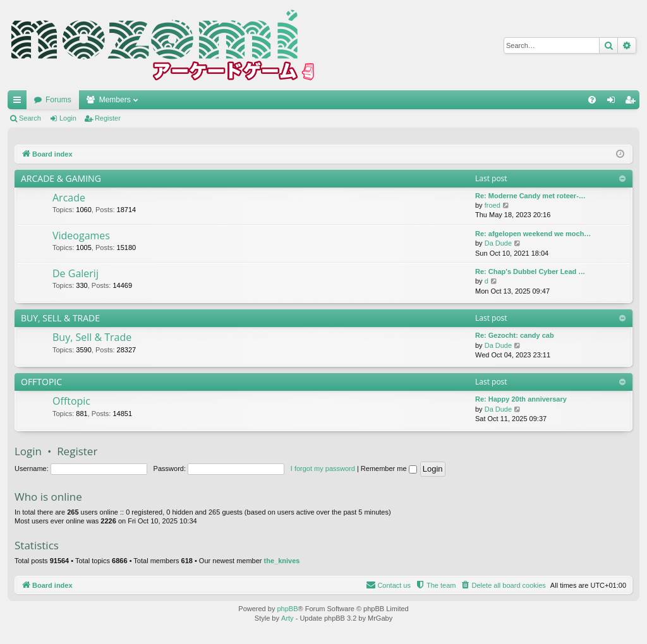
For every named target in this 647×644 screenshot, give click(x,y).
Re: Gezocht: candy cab (515, 335)
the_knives (282, 561)
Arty (287, 618)
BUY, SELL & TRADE (60, 318)
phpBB (287, 609)
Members (115, 100)
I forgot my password (323, 468)
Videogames (81, 236)
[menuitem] (592, 100)
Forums (58, 100)
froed (493, 205)
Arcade (69, 198)
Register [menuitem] (633, 102)
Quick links (20, 102)
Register (108, 118)
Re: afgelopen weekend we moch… (533, 234)
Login (68, 118)
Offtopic (71, 401)
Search (30, 118)
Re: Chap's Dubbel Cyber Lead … (530, 271)
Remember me (389, 468)
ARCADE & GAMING (61, 178)
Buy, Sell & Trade (92, 337)
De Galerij (76, 273)
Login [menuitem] (614, 102)
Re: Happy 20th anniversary (521, 399)
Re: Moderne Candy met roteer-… (530, 196)
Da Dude (498, 243)
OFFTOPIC (41, 382)
